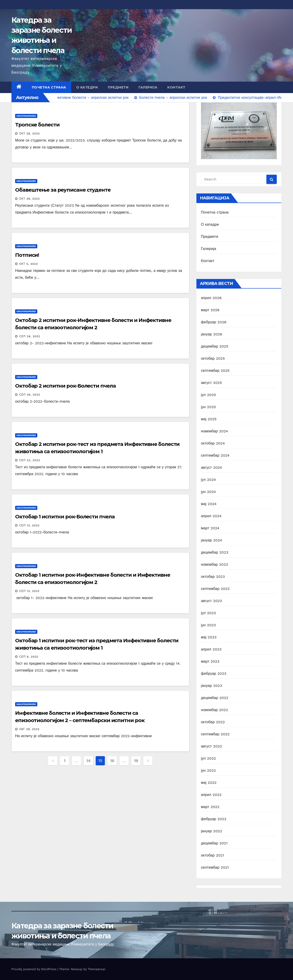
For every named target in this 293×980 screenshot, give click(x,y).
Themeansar (96, 969)
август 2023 (212, 601)
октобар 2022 (213, 722)
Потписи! (27, 255)
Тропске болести (37, 125)
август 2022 (212, 746)
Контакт (176, 87)
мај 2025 (209, 419)
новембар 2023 (214, 564)
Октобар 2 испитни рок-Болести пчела (65, 386)
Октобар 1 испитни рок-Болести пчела (65, 517)
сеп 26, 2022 (30, 336)
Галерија (148, 87)
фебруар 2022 (214, 819)
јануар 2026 (212, 334)
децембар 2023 (215, 552)
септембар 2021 (215, 867)
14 (88, 761)
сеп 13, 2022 (29, 525)
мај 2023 (209, 637)
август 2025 (212, 383)
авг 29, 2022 (29, 729)
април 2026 (211, 298)
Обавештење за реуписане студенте (63, 190)
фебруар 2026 (214, 322)
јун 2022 (208, 770)
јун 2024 (208, 492)
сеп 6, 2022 (29, 657)
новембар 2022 (214, 710)
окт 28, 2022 (30, 134)
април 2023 (211, 649)
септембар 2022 (215, 734)
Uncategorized (26, 116)
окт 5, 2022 (28, 264)
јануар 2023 (212, 686)
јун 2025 (208, 407)
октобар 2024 (213, 443)
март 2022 (210, 807)
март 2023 (210, 661)
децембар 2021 (214, 843)
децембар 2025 (215, 346)
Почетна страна (49, 87)
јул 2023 (209, 613)
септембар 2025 (215, 371)
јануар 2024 (212, 540)
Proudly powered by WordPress (34, 969)
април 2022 (211, 795)
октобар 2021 (213, 855)
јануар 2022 (212, 831)
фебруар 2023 (214, 673)
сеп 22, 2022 (30, 460)
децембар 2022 (215, 698)
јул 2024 (209, 480)
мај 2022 (209, 783)
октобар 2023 (213, 577)
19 (136, 761)
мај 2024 (209, 504)
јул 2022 (209, 758)
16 (112, 761)
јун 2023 (208, 625)
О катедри (87, 87)
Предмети (118, 87)
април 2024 (211, 516)
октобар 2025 (213, 358)
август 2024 (212, 467)
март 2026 (210, 310)
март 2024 (210, 528)
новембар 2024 (214, 431)
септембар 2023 (215, 589)
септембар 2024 (215, 455)
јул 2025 (209, 395)
